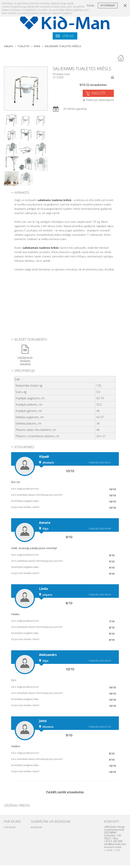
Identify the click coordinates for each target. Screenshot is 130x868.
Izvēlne (65, 36)
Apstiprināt (108, 5)
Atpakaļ (121, 58)
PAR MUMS (10, 827)
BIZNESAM (36, 827)
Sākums (9, 46)
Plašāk (91, 6)
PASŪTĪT (99, 93)
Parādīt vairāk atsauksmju (65, 792)
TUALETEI (23, 46)
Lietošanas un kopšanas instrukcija (25, 360)
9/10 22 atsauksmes (93, 85)
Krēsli (37, 46)
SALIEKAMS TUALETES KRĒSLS (63, 46)
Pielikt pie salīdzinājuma (100, 100)
